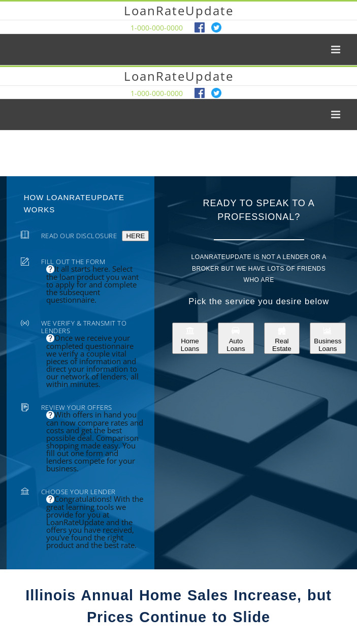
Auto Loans (236, 338)
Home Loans (190, 338)
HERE (135, 236)
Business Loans (328, 338)
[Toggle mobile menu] (336, 50)
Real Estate (282, 338)
